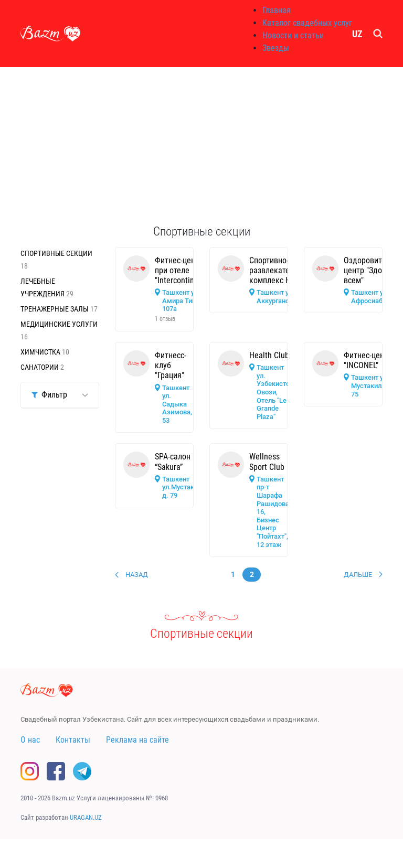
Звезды (276, 48)
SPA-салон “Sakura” (173, 462)
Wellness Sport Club (267, 462)
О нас (30, 740)
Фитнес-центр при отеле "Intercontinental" (184, 270)
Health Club (269, 355)
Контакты (73, 740)
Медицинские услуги (59, 324)
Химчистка (41, 352)
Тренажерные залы (55, 309)
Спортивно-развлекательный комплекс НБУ (281, 270)
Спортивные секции (56, 253)
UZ (357, 34)
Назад (137, 575)
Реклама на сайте (137, 740)
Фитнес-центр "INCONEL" (368, 360)
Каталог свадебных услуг (307, 23)
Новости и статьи (293, 35)
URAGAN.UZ (86, 817)
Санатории (40, 367)
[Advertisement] (201, 146)
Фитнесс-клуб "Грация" (171, 365)
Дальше (358, 575)
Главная (277, 10)
